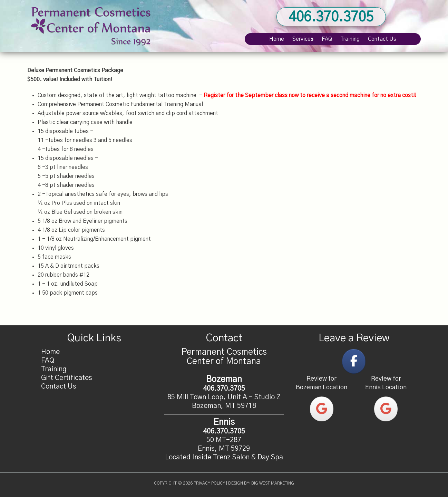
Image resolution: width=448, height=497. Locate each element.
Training (54, 369)
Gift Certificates (67, 378)
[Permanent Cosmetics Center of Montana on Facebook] (354, 361)
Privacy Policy (209, 483)
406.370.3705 (331, 17)
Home (50, 352)
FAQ (48, 361)
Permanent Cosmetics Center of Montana (91, 26)
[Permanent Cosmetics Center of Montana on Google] (322, 409)
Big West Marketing (273, 483)
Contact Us (59, 386)
